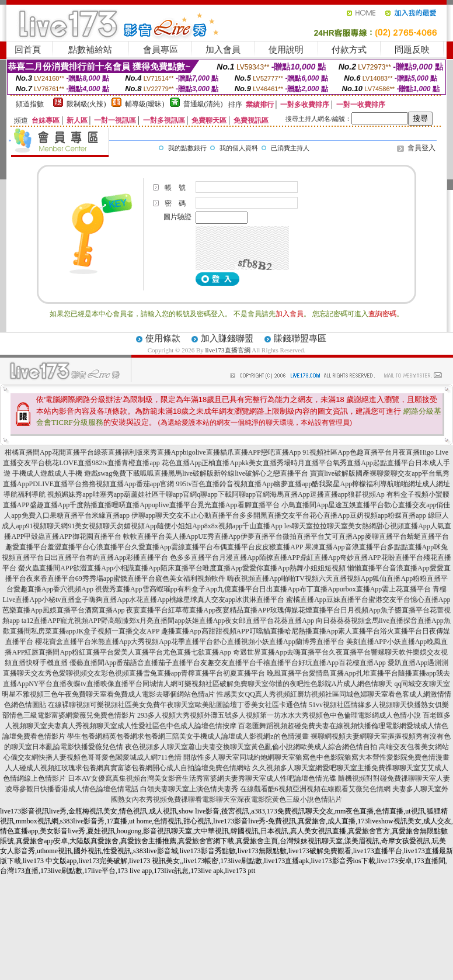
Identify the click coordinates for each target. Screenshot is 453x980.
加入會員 (223, 50)
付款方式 (349, 50)
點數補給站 (90, 50)
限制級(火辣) (86, 104)
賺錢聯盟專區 (300, 338)
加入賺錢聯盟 (227, 338)
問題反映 (412, 50)
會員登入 (421, 148)
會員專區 (161, 50)
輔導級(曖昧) (145, 104)
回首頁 (28, 50)
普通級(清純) (203, 104)
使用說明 (286, 50)
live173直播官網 (228, 350)
